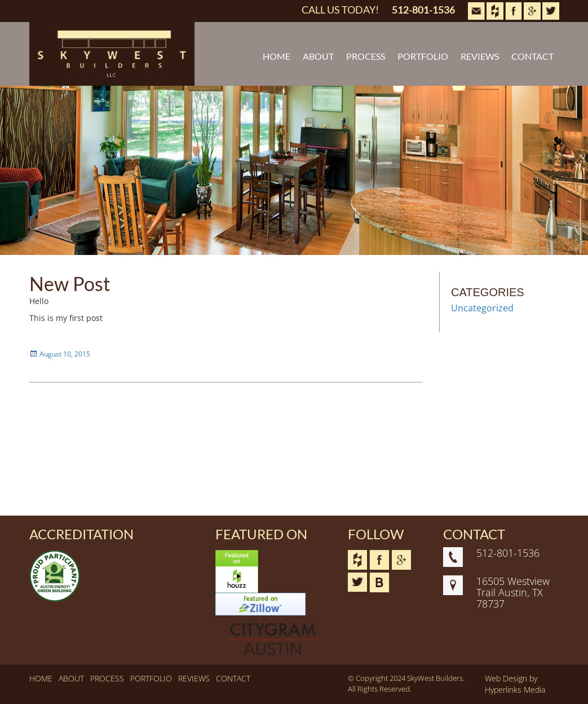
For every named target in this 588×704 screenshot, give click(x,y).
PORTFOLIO (423, 56)
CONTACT (532, 56)
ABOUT (318, 56)
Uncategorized (482, 308)
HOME (277, 56)
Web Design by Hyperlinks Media (515, 684)
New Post (70, 283)
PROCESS (366, 56)
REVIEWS (480, 56)
